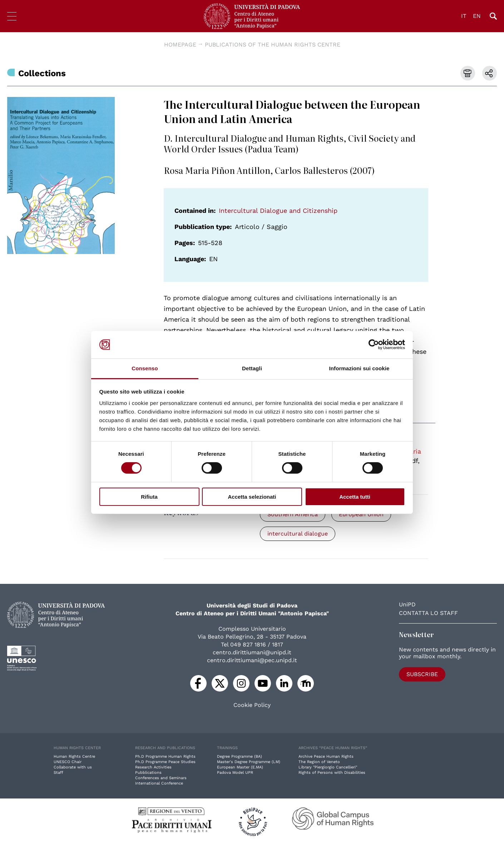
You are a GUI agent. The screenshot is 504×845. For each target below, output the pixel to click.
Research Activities (153, 767)
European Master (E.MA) (240, 767)
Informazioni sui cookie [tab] (359, 368)
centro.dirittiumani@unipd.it (252, 652)
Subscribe (422, 674)
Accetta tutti (355, 497)
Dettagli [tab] (252, 368)
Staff (58, 773)
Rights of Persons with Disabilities (332, 773)
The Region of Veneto (319, 762)
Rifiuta (149, 497)
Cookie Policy (252, 705)
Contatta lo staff (428, 613)
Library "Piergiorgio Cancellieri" (328, 767)
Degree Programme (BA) (239, 756)
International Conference (159, 783)
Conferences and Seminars (161, 778)
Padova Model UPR (235, 773)
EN (477, 16)
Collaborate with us (73, 767)
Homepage (180, 45)
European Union (361, 514)
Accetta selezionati (252, 497)
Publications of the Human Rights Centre (273, 45)
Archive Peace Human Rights (326, 756)
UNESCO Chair (68, 762)
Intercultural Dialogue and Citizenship (278, 211)
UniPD (407, 604)
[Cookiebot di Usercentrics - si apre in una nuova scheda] (374, 345)
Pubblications (148, 773)
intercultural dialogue (298, 534)
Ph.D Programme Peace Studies (165, 762)
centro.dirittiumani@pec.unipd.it (252, 660)
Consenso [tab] (145, 368)
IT (464, 16)
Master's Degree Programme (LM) (249, 762)
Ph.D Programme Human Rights (165, 756)
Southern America (293, 514)
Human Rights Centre (74, 756)
